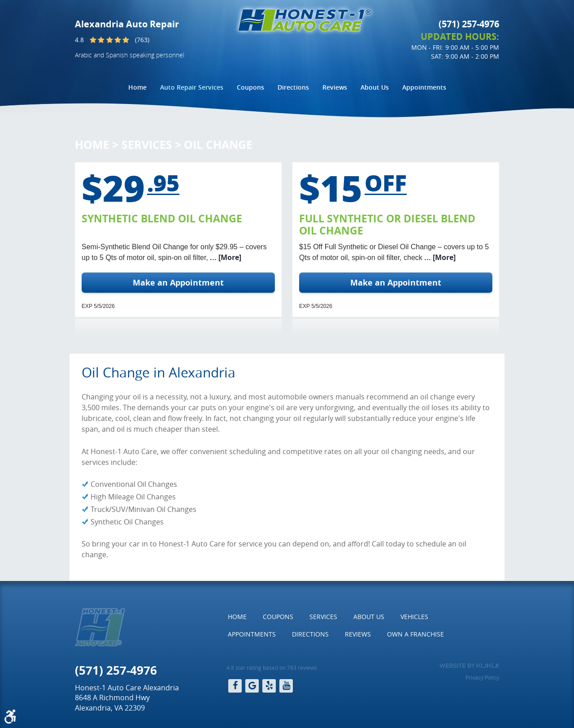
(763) (142, 40)
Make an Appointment (178, 283)
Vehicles (414, 617)
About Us (375, 87)
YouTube (286, 686)
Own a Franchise (415, 634)
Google (252, 686)
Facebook (235, 686)
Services (147, 145)
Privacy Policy (482, 677)
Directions (293, 87)
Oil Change (218, 145)
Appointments (424, 87)
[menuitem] (137, 87)
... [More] (225, 257)
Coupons (250, 87)
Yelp (269, 686)
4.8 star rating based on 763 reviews (272, 667)
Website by (469, 666)
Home (137, 87)
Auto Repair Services (192, 87)
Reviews (335, 87)
